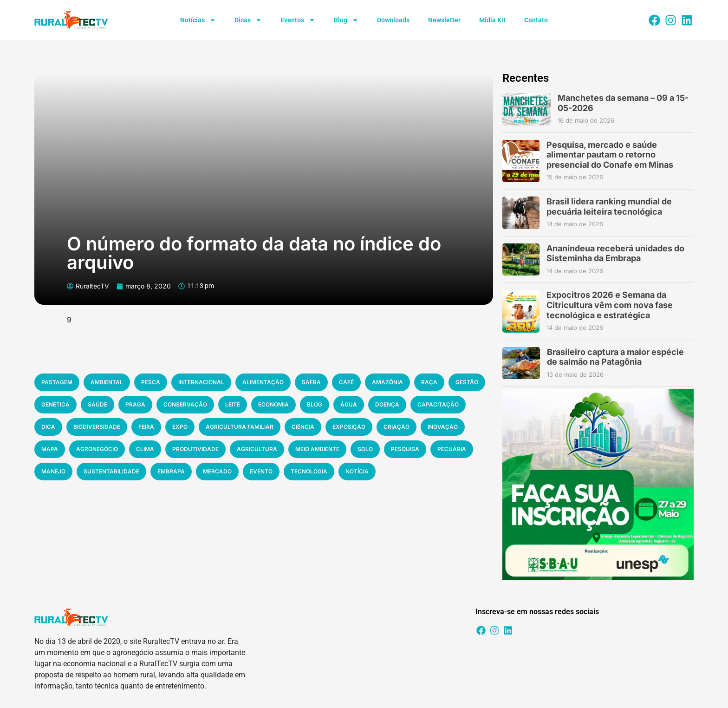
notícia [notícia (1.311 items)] (357, 471)
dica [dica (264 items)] (48, 427)
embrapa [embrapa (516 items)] (171, 471)
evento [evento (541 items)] (261, 471)
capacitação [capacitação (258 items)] (438, 404)
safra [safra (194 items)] (311, 382)
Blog (346, 20)
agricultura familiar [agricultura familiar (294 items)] (240, 427)
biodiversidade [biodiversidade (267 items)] (97, 427)
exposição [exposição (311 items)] (349, 427)
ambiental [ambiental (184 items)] (107, 382)
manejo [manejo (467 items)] (53, 471)
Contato (536, 20)
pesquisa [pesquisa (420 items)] (405, 449)
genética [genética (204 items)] (55, 404)
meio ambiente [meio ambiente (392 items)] (317, 449)
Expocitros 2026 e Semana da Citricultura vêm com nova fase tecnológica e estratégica (610, 305)
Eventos (298, 20)
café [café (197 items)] (346, 382)
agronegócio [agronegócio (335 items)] (97, 449)
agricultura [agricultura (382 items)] (257, 449)
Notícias (198, 20)
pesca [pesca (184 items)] (151, 382)
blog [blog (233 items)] (315, 404)
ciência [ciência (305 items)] (303, 427)
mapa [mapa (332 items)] (50, 449)
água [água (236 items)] (349, 404)
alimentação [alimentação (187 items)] (263, 382)
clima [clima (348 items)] (145, 449)
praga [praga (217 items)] (135, 404)
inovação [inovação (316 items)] (443, 427)
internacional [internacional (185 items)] (201, 382)
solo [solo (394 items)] (365, 449)
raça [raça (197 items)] (429, 382)
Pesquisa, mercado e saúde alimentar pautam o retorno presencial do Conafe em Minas (610, 155)
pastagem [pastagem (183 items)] (57, 382)
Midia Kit (492, 20)
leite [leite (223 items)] (233, 404)
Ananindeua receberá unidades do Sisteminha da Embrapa (615, 253)
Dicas (248, 20)
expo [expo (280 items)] (180, 427)
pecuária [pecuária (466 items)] (452, 449)
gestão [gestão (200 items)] (467, 382)
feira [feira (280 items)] (146, 427)
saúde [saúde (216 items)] (97, 404)
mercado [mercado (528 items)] (217, 471)
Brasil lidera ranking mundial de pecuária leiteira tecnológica (609, 206)
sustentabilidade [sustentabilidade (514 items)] (111, 471)
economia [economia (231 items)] (273, 404)
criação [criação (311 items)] (396, 427)
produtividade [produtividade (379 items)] (195, 449)
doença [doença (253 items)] (387, 404)
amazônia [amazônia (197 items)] (387, 382)
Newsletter (444, 20)
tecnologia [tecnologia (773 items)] (309, 471)
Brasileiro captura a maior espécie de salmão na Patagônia (615, 357)
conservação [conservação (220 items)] (185, 404)
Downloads (393, 20)
